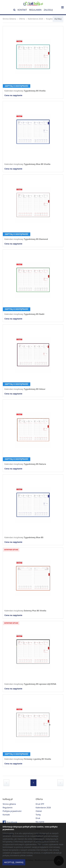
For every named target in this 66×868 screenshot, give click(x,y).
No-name (40, 822)
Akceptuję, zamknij (14, 862)
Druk (38, 818)
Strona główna (9, 804)
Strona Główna (9, 19)
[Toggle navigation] (62, 7)
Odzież (39, 811)
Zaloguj (48, 10)
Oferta (22, 19)
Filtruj (58, 19)
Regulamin (35, 10)
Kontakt (22, 10)
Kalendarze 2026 (35, 19)
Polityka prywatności (12, 811)
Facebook (12, 822)
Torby (38, 815)
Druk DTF (40, 804)
